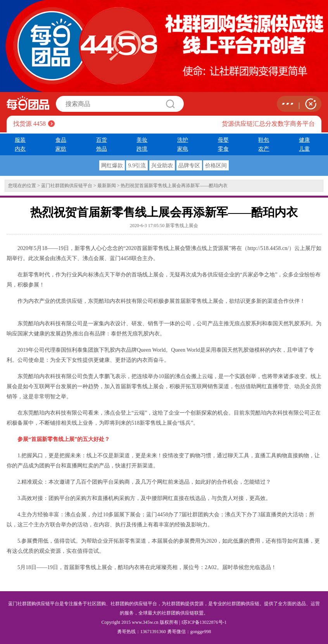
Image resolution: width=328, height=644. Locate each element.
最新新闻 (107, 186)
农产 (264, 149)
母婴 (223, 140)
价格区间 (216, 165)
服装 (20, 140)
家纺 (61, 149)
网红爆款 (112, 165)
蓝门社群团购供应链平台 (67, 186)
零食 (223, 149)
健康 (304, 140)
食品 (61, 140)
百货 (102, 140)
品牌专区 (189, 165)
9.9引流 (137, 165)
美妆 (142, 140)
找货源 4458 (29, 124)
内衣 (20, 149)
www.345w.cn (145, 622)
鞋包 (264, 140)
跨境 (142, 149)
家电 (183, 149)
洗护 (183, 140)
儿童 (304, 149)
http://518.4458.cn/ (268, 248)
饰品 (102, 149)
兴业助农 (162, 165)
